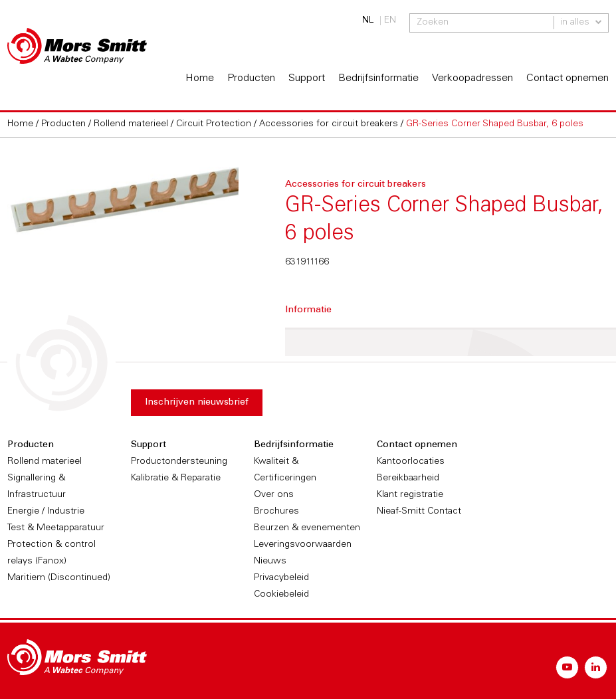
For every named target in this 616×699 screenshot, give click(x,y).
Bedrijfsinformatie (378, 78)
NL (368, 21)
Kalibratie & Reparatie (176, 478)
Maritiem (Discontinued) (59, 578)
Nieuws (270, 561)
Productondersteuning (179, 462)
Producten (251, 78)
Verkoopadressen (472, 78)
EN (390, 21)
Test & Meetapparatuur (56, 528)
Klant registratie (410, 495)
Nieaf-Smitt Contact (419, 512)
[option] (123, 194)
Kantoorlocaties (411, 462)
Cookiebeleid (281, 595)
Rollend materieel (45, 462)
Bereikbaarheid (408, 478)
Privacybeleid (281, 578)
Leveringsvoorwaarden (303, 545)
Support (307, 78)
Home (200, 78)
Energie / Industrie (46, 512)
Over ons (274, 495)
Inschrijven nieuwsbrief (197, 403)
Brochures (276, 512)
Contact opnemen (567, 78)
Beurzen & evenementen (307, 528)
